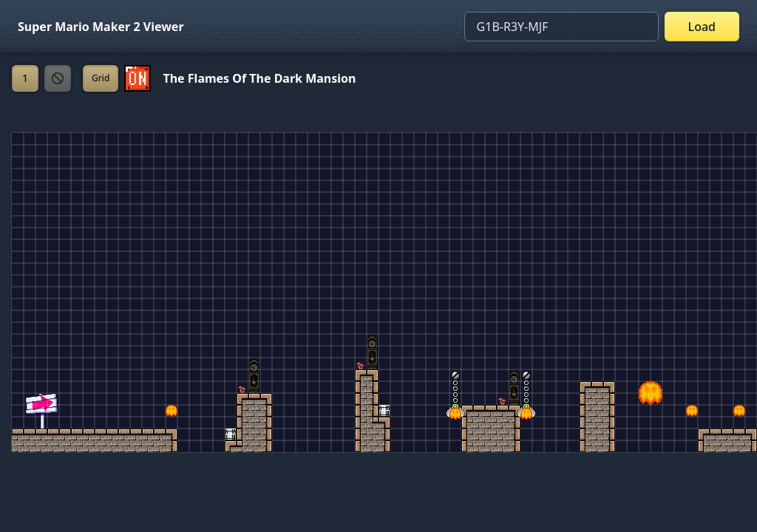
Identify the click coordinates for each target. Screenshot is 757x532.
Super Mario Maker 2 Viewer (101, 27)
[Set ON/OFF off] (138, 78)
